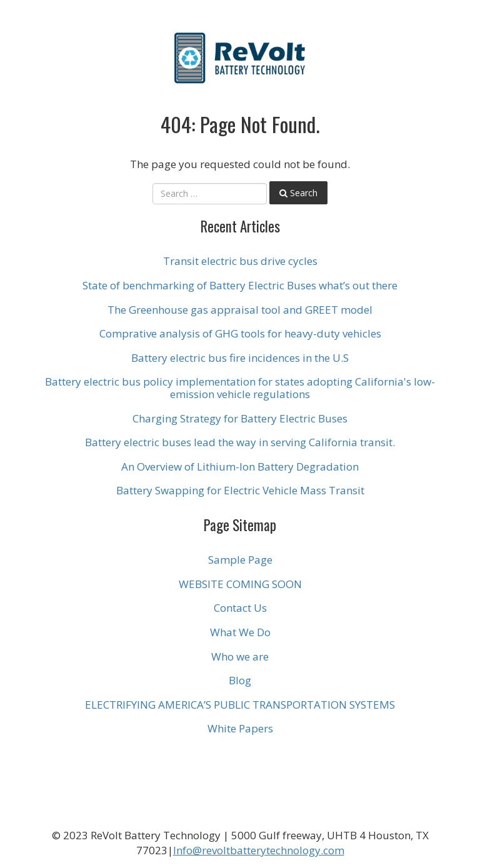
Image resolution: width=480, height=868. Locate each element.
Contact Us (240, 608)
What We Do (240, 632)
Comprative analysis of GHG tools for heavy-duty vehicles (240, 333)
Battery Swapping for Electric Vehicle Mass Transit (240, 490)
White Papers (240, 728)
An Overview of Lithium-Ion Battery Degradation (240, 466)
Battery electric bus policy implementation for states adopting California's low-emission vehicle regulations (240, 388)
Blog (240, 680)
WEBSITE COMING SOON (240, 584)
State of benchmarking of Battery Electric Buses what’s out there (240, 285)
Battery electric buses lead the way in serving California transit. (240, 442)
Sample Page (240, 560)
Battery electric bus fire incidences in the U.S (240, 358)
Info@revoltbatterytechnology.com (259, 850)
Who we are (240, 656)
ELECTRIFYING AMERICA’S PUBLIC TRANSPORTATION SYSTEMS (240, 705)
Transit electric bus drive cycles (240, 261)
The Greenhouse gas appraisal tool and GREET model (240, 310)
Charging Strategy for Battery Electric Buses (240, 418)
